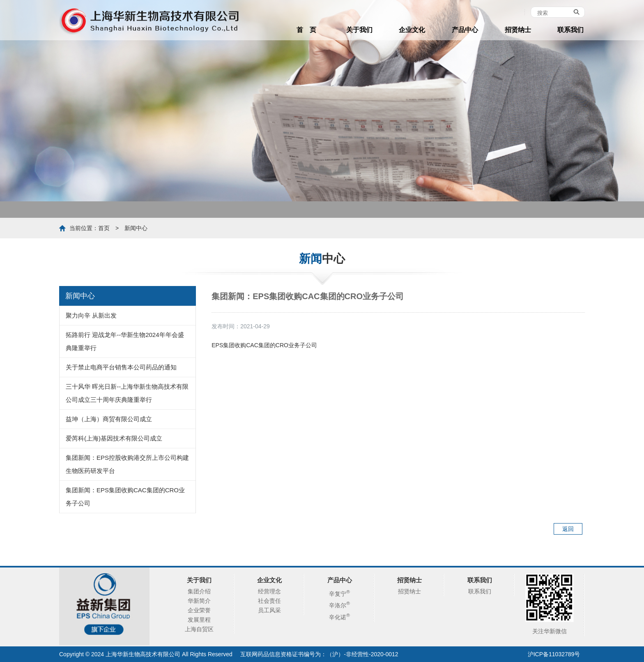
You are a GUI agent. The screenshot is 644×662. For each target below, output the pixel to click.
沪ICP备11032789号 (554, 654)
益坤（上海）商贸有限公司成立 (109, 419)
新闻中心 (136, 228)
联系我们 (570, 30)
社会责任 (269, 601)
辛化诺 (339, 617)
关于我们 (359, 30)
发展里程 (199, 620)
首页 (104, 228)
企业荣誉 (199, 610)
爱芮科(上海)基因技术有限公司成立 (114, 438)
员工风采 (269, 610)
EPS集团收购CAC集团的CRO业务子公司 (264, 345)
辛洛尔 (339, 605)
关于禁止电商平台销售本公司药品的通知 (121, 367)
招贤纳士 (518, 30)
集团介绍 (199, 591)
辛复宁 (339, 594)
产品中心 (465, 30)
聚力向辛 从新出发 (91, 315)
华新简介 (199, 601)
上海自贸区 (199, 629)
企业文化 (412, 30)
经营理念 (269, 591)
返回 (568, 529)
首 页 (306, 30)
